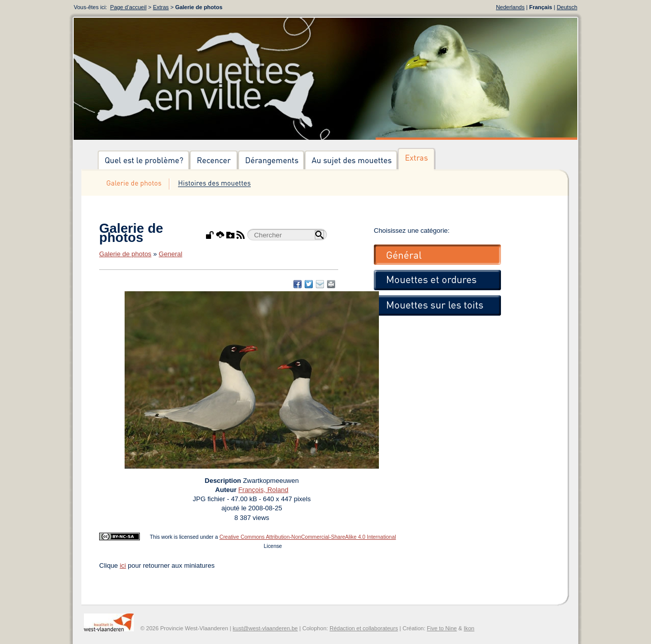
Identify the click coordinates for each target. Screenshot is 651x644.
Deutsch (567, 7)
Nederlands (510, 7)
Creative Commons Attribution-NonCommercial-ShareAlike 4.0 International (307, 537)
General (170, 254)
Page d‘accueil (129, 7)
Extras (161, 7)
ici (123, 565)
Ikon (469, 628)
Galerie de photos (125, 254)
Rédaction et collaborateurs (364, 628)
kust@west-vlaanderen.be (265, 628)
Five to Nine (442, 628)
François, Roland (263, 490)
